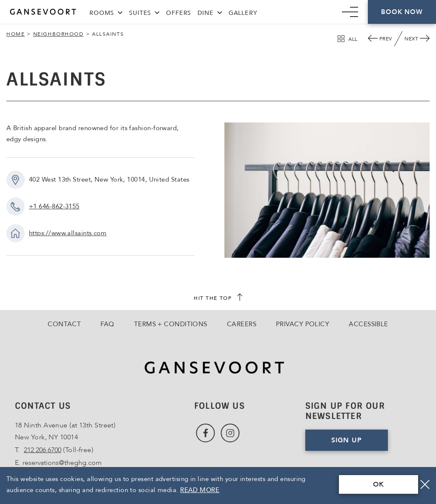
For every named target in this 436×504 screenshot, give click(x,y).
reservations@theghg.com (62, 463)
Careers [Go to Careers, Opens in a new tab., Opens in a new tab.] (242, 324)
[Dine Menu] (220, 12)
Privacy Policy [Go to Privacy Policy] (303, 324)
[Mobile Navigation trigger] (350, 12)
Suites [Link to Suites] (140, 13)
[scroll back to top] (218, 298)
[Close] (425, 484)
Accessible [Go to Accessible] (369, 324)
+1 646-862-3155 (54, 206)
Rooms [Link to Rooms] (102, 13)
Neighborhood (59, 34)
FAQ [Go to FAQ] (107, 324)
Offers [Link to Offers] (179, 13)
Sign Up (360, 443)
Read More (200, 490)
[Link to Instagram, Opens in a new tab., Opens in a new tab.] (230, 433)
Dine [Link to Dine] (205, 13)
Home (16, 34)
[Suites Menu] (157, 12)
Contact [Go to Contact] (64, 324)
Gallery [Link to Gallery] (243, 13)
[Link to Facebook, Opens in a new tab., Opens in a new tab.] (205, 433)
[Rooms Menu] (120, 12)
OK (379, 484)
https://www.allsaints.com (68, 233)
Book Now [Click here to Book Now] (402, 12)
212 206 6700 (43, 450)
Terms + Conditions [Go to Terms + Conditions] (171, 324)
